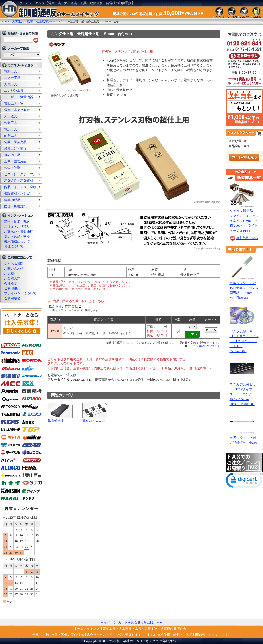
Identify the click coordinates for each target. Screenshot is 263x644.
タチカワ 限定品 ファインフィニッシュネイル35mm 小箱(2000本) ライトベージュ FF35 (244, 221)
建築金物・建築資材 (19, 181)
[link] (244, 481)
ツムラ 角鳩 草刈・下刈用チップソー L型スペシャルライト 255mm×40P (244, 341)
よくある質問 (14, 264)
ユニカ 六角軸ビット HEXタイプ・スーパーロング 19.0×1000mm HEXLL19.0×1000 (243, 394)
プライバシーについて (20, 293)
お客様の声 (12, 278)
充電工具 (11, 84)
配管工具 (11, 136)
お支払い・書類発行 (19, 232)
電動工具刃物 (14, 103)
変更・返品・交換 (17, 236)
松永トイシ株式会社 (63, 306)
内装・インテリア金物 (20, 187)
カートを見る (128, 622)
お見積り (11, 274)
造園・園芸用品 (15, 142)
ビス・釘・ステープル (20, 174)
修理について (14, 246)
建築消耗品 (12, 200)
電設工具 (11, 129)
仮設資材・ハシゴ (17, 193)
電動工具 (11, 71)
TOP (159, 622)
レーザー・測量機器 (19, 97)
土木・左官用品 (15, 161)
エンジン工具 (14, 91)
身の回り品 (12, 155)
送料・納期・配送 (17, 222)
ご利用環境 (12, 298)
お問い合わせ (14, 269)
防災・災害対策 (15, 206)
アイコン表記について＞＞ (204, 346)
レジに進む (147, 622)
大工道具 (11, 116)
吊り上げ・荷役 (15, 148)
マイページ (109, 622)
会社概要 (11, 283)
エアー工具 (12, 78)
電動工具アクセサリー (20, 110)
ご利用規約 (12, 288)
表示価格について (17, 241)
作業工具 (11, 123)
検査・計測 (12, 168)
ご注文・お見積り (17, 227)
